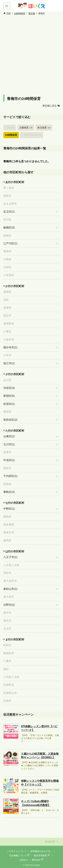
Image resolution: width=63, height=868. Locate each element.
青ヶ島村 (9, 188)
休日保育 (44, 128)
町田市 (7, 645)
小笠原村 (9, 275)
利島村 (7, 484)
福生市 (7, 621)
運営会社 (38, 860)
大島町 (7, 259)
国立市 (7, 316)
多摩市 (7, 452)
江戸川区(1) (10, 243)
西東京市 (9, 532)
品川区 (7, 380)
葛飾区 (7, 292)
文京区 (7, 629)
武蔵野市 (9, 685)
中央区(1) (9, 460)
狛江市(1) (9, 363)
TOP (8, 13)
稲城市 (7, 236)
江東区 (7, 332)
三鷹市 (7, 661)
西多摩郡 (9, 525)
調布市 (7, 468)
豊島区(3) (9, 492)
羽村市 (7, 573)
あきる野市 (10, 204)
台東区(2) (9, 436)
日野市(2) (9, 605)
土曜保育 (26, 128)
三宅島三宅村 (11, 677)
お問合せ (24, 860)
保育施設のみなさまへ (41, 851)
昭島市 (7, 196)
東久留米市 (10, 581)
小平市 (7, 355)
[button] (7, 6)
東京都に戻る (50, 106)
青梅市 (7, 251)
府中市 (7, 613)
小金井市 (9, 340)
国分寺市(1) (10, 347)
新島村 (7, 517)
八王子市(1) (10, 557)
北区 (6, 300)
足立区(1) (9, 212)
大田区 (7, 267)
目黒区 (7, 701)
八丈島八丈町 (11, 565)
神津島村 (9, 324)
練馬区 (7, 540)
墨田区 (7, 412)
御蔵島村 (9, 653)
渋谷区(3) (9, 388)
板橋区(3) (9, 228)
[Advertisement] (32, 58)
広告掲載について (19, 856)
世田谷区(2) (10, 420)
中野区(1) (9, 509)
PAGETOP (51, 842)
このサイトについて (17, 851)
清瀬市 (7, 308)
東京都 (32, 13)
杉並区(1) (9, 404)
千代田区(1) (10, 476)
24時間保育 (20, 13)
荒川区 (7, 220)
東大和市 (9, 597)
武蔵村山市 (10, 693)
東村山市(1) (10, 589)
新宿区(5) (9, 396)
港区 (6, 669)
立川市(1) (9, 444)
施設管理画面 (42, 856)
